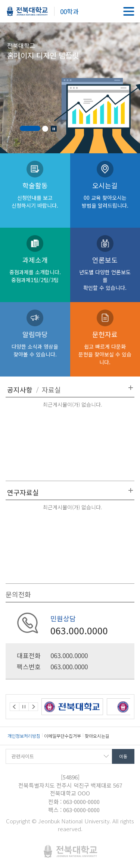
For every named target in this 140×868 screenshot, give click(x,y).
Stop (54, 129)
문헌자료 (105, 347)
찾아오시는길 (97, 736)
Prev (15, 707)
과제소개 (35, 269)
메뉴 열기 (129, 11)
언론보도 (105, 273)
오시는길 (105, 195)
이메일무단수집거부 (63, 736)
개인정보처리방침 (24, 736)
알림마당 (35, 344)
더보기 (131, 388)
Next (33, 707)
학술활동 (35, 195)
